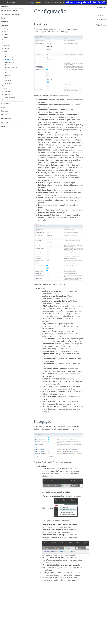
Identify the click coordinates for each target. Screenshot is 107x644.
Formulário (7, 40)
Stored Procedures (9, 97)
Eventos (8, 75)
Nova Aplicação (10, 57)
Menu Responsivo (9, 100)
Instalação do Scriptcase (10, 10)
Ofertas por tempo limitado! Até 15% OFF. (86, 2)
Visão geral (7, 29)
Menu (5, 54)
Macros (4, 126)
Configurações (6, 119)
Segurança (8, 70)
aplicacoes (49, 2)
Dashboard (7, 46)
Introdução (5, 6)
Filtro (5, 89)
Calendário (7, 94)
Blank (5, 51)
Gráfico (6, 37)
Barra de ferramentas (12, 67)
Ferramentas (6, 103)
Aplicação (8, 81)
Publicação (5, 122)
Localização (5, 111)
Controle (6, 48)
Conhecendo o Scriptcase (10, 14)
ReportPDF (7, 91)
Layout (7, 78)
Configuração (9, 59)
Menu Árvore (8, 86)
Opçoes (6, 31)
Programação (9, 83)
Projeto (4, 18)
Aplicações (5, 26)
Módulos (4, 115)
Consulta (6, 34)
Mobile (7, 65)
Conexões (5, 22)
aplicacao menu (61, 2)
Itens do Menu (9, 62)
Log (6, 73)
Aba (5, 43)
